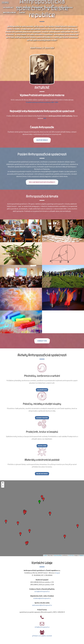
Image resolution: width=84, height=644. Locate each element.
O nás (18, 8)
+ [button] (3, 483)
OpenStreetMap (58, 555)
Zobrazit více (42, 341)
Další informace (42, 140)
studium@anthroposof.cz (42, 598)
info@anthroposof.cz (42, 627)
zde (45, 118)
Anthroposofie (51, 8)
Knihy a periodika (66, 8)
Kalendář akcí (8, 8)
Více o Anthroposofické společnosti (42, 182)
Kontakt (22, 13)
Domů (5, 3)
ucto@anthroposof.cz (42, 591)
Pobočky (27, 8)
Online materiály (42, 474)
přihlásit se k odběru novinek (42, 636)
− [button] (3, 486)
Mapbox (82, 555)
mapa (57, 573)
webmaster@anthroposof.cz (42, 605)
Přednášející (38, 8)
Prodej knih (42, 446)
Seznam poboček (42, 418)
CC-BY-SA (71, 555)
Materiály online (9, 13)
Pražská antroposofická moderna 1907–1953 (42, 102)
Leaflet (45, 555)
